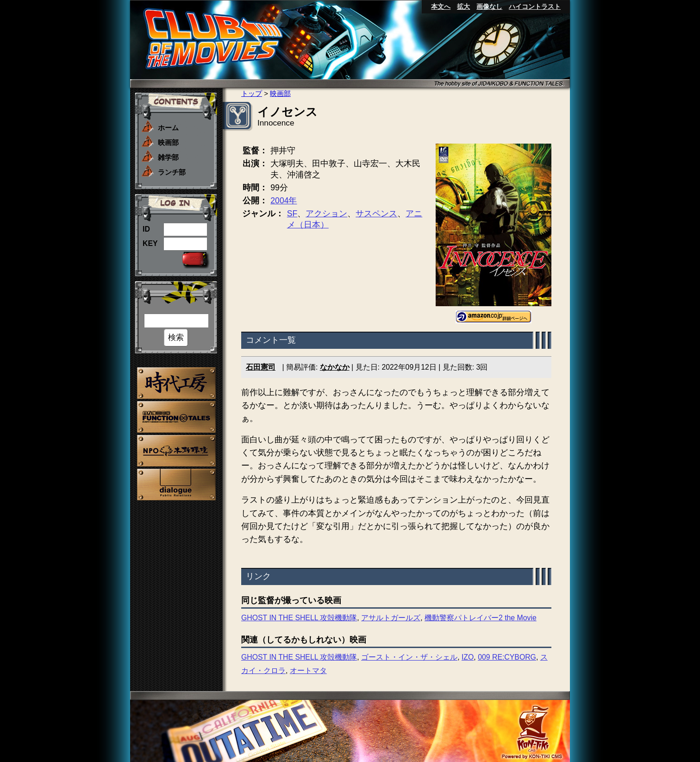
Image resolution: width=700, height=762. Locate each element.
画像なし (489, 6)
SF (292, 214)
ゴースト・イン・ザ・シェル (409, 657)
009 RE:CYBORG (507, 657)
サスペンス (376, 214)
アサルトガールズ (391, 618)
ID (146, 229)
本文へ (441, 6)
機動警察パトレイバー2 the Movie (481, 618)
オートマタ (308, 671)
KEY (150, 243)
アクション (326, 214)
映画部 (168, 142)
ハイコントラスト (535, 6)
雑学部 (168, 157)
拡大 (463, 6)
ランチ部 (172, 172)
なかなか (335, 367)
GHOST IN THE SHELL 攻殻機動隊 (299, 618)
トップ (252, 93)
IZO (468, 657)
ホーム (168, 128)
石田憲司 (261, 367)
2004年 (284, 201)
